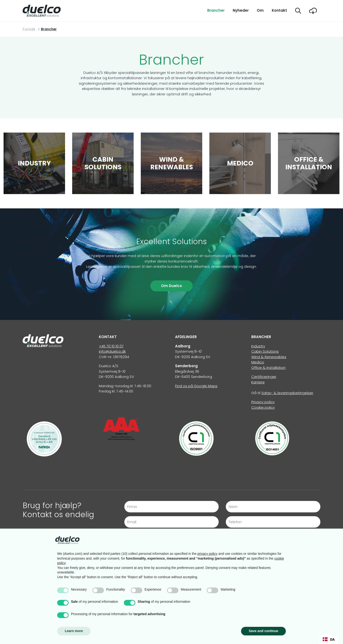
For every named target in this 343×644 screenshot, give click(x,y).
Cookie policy (263, 407)
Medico (258, 362)
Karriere (258, 382)
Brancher (216, 10)
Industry (258, 346)
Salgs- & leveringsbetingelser (287, 393)
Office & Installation (268, 368)
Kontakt (279, 10)
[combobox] (329, 639)
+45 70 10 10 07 (111, 346)
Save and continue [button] (263, 631)
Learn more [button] (74, 631)
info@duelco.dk (112, 351)
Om (260, 10)
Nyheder (241, 10)
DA (329, 639)
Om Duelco (171, 286)
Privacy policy (263, 402)
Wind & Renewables (269, 357)
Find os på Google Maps (196, 386)
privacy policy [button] (207, 554)
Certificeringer (264, 377)
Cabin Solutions (265, 351)
